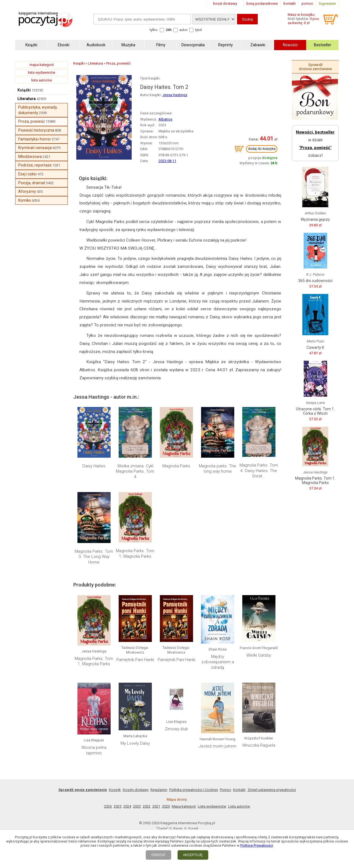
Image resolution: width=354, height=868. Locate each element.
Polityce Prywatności (257, 845)
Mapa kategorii (184, 806)
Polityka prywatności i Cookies (194, 790)
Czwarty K (315, 347)
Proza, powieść (32, 121)
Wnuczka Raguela (259, 745)
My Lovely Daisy (135, 743)
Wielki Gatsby (259, 655)
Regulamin (159, 790)
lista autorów (42, 80)
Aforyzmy (27, 191)
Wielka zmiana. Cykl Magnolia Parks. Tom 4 (135, 471)
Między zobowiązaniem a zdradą (218, 662)
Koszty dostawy (136, 790)
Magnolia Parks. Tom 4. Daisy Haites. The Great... (259, 471)
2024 (127, 806)
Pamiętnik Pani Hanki (135, 660)
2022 (147, 806)
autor (183, 30)
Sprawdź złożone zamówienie (315, 67)
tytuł (198, 30)
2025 (118, 806)
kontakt (290, 3)
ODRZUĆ (158, 855)
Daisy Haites (94, 466)
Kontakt (239, 790)
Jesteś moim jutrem (218, 746)
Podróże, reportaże (35, 165)
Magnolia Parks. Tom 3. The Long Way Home (94, 557)
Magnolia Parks (176, 466)
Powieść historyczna (36, 130)
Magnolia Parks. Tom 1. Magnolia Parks (135, 554)
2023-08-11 (167, 161)
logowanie (327, 3)
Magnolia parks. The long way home (218, 469)
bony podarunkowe (262, 3)
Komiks (25, 200)
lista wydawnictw (42, 72)
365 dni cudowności (315, 281)
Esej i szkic (28, 174)
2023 (137, 806)
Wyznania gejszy (315, 219)
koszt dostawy (225, 3)
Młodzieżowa (30, 157)
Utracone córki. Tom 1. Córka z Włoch (315, 411)
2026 (108, 806)
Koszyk (115, 790)
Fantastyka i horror (35, 139)
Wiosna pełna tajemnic (94, 750)
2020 (166, 806)
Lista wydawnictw (212, 806)
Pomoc (226, 790)
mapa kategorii (42, 65)
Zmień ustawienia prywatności (272, 790)
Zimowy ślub (176, 729)
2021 (156, 806)
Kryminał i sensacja (35, 148)
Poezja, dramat (32, 183)
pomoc (307, 3)
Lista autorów (239, 806)
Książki (24, 90)
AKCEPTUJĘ (193, 855)
